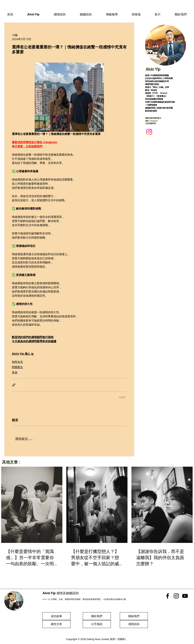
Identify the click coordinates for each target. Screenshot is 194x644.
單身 (15, 372)
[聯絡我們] (134, 616)
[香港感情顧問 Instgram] (176, 596)
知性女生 (17, 362)
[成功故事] (56, 616)
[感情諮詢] (134, 624)
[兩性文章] (56, 624)
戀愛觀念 (17, 367)
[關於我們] (97, 616)
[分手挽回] (97, 624)
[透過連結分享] (14, 385)
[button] (60, 14)
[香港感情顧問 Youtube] (185, 596)
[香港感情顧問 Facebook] (168, 596)
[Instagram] (149, 132)
